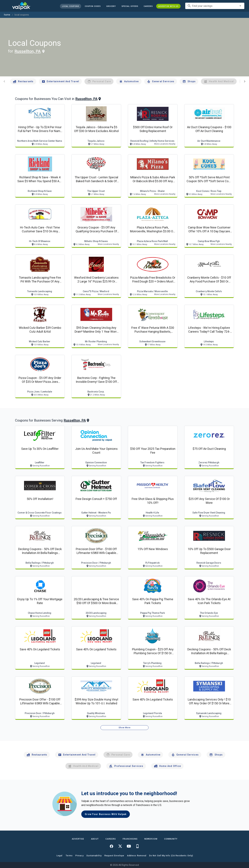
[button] (130, 6)
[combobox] (215, 6)
